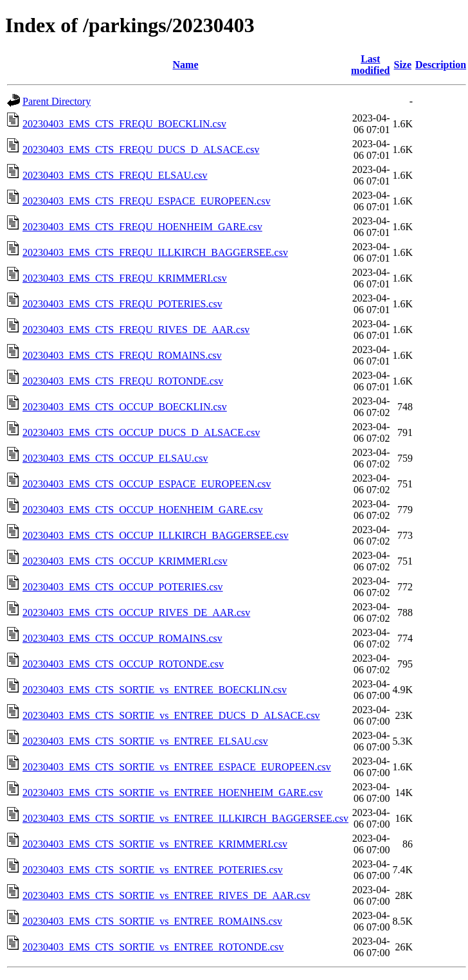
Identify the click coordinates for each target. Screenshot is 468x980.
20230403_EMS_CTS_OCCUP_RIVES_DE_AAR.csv (136, 612)
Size (403, 65)
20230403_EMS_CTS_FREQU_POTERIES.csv (122, 304)
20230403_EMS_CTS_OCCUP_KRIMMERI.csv (125, 561)
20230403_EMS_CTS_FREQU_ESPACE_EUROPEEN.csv (147, 201)
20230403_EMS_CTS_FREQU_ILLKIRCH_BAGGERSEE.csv (155, 252)
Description (441, 65)
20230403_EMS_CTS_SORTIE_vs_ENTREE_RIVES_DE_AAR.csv (166, 895)
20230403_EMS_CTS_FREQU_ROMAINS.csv (122, 355)
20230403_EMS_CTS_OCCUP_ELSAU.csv (115, 458)
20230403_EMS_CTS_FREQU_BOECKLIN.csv (124, 124)
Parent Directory (57, 101)
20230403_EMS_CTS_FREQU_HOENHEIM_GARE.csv (142, 227)
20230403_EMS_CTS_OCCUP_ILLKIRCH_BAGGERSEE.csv (156, 535)
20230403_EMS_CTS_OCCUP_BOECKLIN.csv (125, 407)
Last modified (370, 65)
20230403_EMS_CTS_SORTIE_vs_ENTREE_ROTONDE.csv (153, 947)
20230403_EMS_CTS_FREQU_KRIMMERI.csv (125, 278)
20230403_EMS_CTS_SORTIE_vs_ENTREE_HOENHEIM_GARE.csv (173, 793)
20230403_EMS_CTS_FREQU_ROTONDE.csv (123, 381)
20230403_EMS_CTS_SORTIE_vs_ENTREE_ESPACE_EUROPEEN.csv (177, 767)
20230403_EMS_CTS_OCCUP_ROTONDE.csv (123, 664)
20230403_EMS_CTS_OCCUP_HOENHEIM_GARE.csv (143, 510)
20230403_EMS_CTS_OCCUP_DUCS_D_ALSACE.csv (141, 432)
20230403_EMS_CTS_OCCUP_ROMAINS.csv (122, 638)
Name (186, 65)
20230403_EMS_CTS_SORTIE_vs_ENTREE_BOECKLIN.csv (155, 690)
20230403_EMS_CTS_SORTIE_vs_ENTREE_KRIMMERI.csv (155, 844)
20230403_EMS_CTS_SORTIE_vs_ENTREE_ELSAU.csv (145, 741)
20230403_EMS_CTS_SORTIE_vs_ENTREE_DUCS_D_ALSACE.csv (171, 715)
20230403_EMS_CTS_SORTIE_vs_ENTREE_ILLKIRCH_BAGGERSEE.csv (185, 818)
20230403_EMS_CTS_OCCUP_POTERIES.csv (123, 587)
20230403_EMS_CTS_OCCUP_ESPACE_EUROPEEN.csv (147, 484)
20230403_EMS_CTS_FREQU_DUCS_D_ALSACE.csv (141, 150)
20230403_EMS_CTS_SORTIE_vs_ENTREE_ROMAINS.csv (152, 921)
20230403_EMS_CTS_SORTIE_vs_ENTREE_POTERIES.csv (153, 870)
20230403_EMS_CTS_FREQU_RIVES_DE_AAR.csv (136, 330)
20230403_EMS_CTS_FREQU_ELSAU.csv (115, 175)
